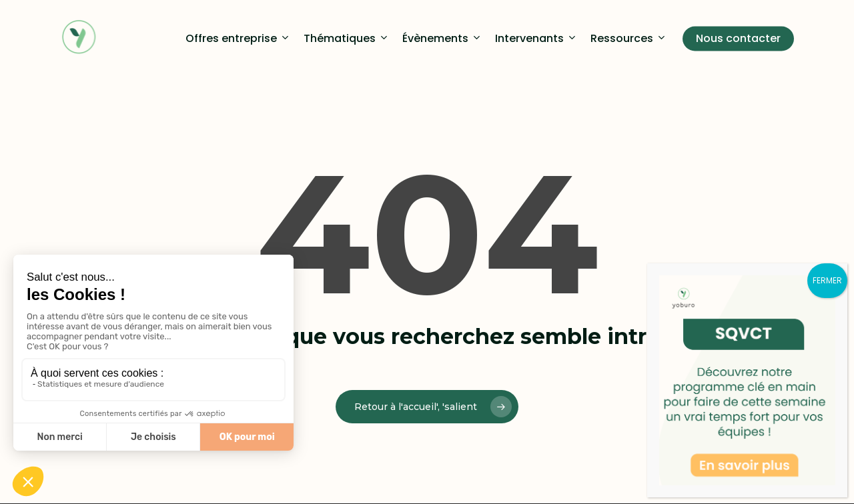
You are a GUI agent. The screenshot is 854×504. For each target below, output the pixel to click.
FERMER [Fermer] (827, 280)
